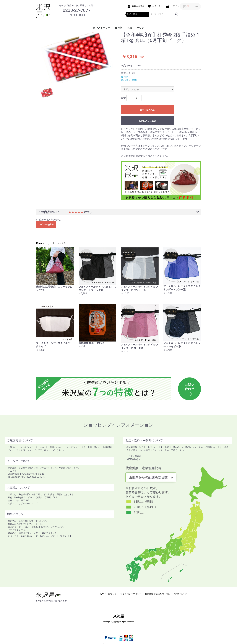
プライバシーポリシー (131, 594)
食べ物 (118, 28)
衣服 (129, 28)
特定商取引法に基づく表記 (158, 594)
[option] (77, 58)
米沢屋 (118, 616)
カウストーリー (102, 28)
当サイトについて (108, 594)
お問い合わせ (180, 594)
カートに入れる (147, 110)
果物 (134, 80)
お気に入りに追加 (147, 121)
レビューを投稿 (46, 224)
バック (140, 28)
